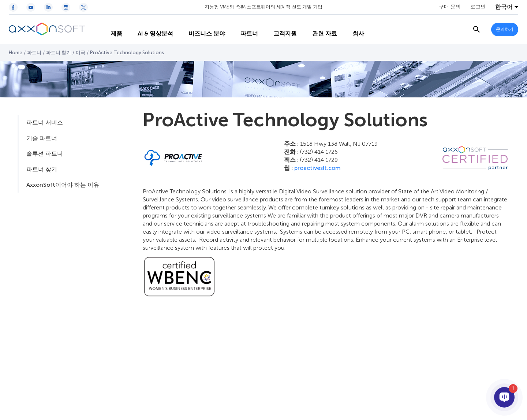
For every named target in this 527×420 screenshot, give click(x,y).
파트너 (243, 29)
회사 (352, 29)
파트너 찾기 (59, 53)
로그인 (478, 7)
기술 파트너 (42, 138)
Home (16, 53)
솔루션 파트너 (45, 154)
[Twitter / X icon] (83, 7)
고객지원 (279, 29)
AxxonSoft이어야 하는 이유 (63, 185)
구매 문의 (450, 7)
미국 (81, 53)
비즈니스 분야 (201, 29)
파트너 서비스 (45, 122)
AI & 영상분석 (149, 29)
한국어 (504, 7)
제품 (110, 29)
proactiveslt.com (317, 168)
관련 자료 (318, 29)
